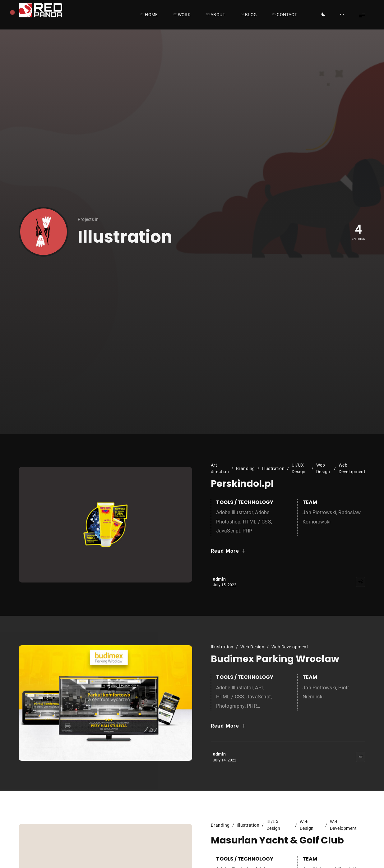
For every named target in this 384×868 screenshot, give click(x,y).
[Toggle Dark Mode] (323, 15)
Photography (230, 706)
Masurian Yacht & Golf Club (277, 841)
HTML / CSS (257, 522)
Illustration (273, 468)
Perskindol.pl (242, 484)
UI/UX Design (299, 468)
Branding (245, 468)
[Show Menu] (362, 15)
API (259, 688)
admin (219, 579)
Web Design (323, 468)
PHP (248, 531)
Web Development (352, 468)
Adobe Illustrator (234, 512)
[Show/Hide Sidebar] (342, 15)
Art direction (220, 468)
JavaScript (228, 531)
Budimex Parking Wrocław (275, 659)
